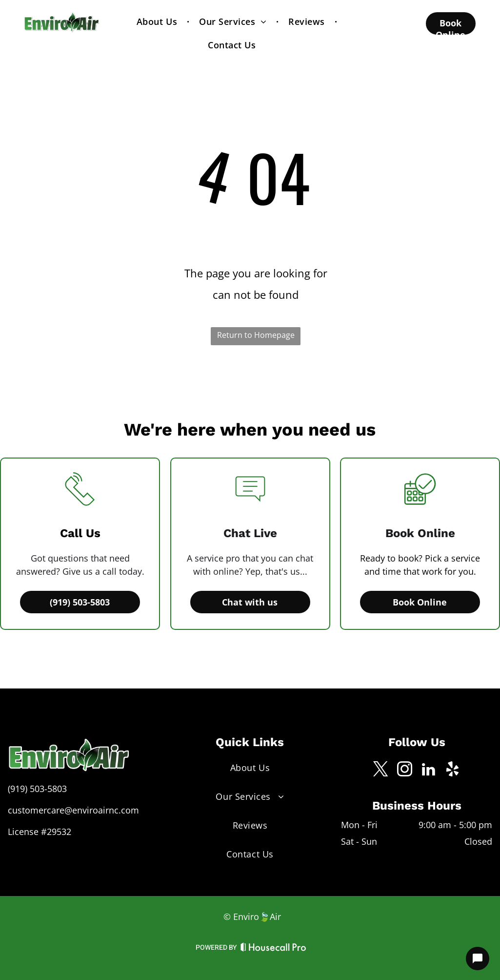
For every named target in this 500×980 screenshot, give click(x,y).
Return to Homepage (256, 335)
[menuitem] (158, 22)
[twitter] (381, 771)
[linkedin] (429, 771)
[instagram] (405, 771)
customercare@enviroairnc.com (73, 810)
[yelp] (453, 771)
